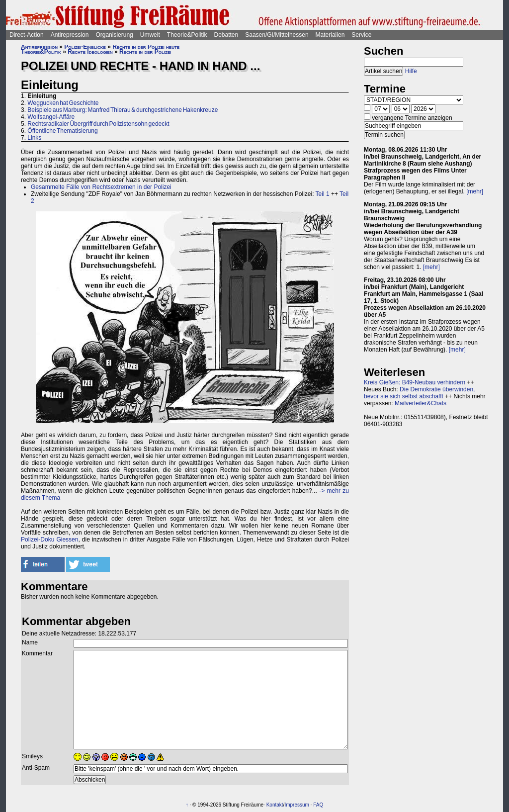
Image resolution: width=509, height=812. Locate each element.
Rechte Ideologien (90, 52)
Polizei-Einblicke (85, 47)
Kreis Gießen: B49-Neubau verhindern (415, 382)
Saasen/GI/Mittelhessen (277, 35)
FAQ (318, 805)
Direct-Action (27, 35)
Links (34, 138)
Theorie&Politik (187, 35)
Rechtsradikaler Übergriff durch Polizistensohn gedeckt (98, 124)
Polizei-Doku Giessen (49, 540)
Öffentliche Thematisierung (62, 131)
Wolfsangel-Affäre (51, 117)
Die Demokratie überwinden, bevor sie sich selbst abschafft (419, 393)
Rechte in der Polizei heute (146, 47)
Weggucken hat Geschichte (63, 103)
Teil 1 (323, 194)
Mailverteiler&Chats (421, 403)
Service (361, 35)
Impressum (297, 805)
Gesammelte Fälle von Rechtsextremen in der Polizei (101, 187)
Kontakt (275, 805)
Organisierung (114, 35)
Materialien (330, 35)
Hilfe (411, 71)
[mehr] (475, 191)
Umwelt (150, 35)
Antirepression (70, 35)
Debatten (226, 35)
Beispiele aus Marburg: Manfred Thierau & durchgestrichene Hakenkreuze (123, 110)
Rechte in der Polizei (145, 52)
